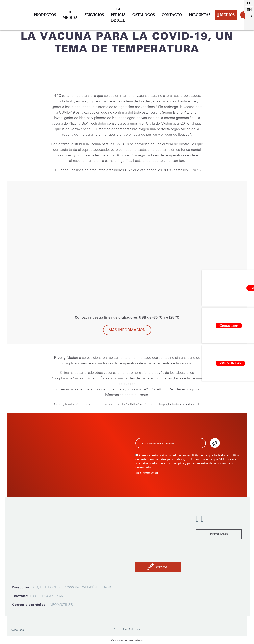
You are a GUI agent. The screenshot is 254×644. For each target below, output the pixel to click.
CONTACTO (172, 15)
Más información (127, 330)
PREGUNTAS (200, 15)
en (249, 10)
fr (249, 3)
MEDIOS (226, 15)
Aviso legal (18, 630)
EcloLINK (135, 629)
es (250, 16)
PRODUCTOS (45, 15)
